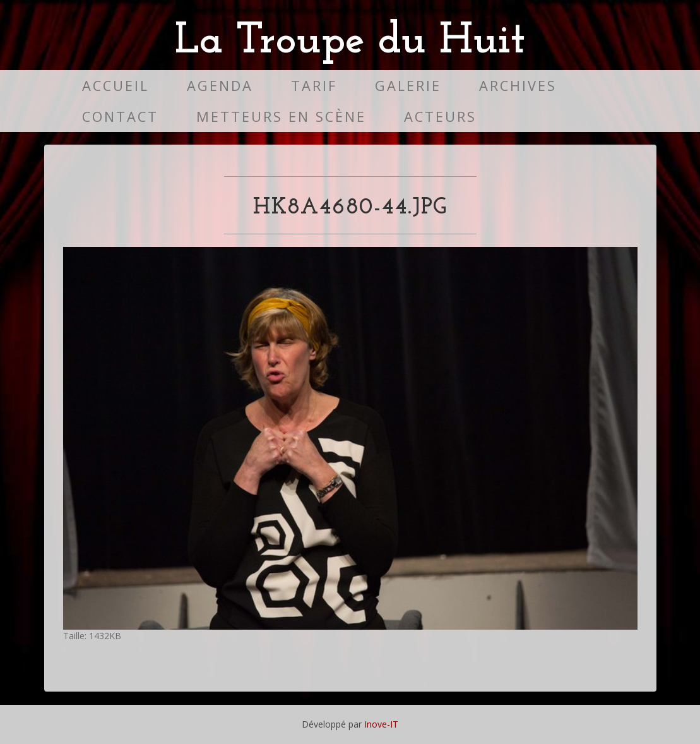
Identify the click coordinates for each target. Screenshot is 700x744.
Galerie (408, 86)
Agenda (220, 86)
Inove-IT (381, 724)
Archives (518, 86)
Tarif (314, 86)
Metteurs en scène (281, 117)
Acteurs (440, 117)
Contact (120, 117)
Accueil (116, 86)
